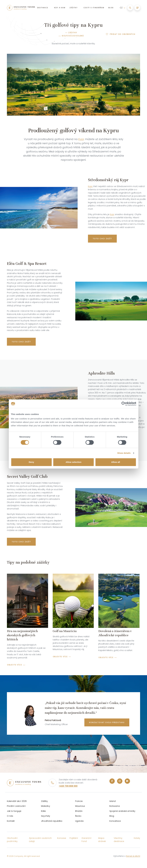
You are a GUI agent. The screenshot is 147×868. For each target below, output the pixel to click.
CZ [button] (121, 8)
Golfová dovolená (73, 36)
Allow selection (73, 462)
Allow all (116, 462)
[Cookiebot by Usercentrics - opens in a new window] (124, 404)
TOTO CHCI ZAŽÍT (21, 342)
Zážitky (73, 33)
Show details (124, 453)
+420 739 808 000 (68, 786)
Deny (31, 462)
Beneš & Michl (133, 856)
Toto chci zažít (102, 239)
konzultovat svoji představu (107, 722)
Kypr (81, 139)
